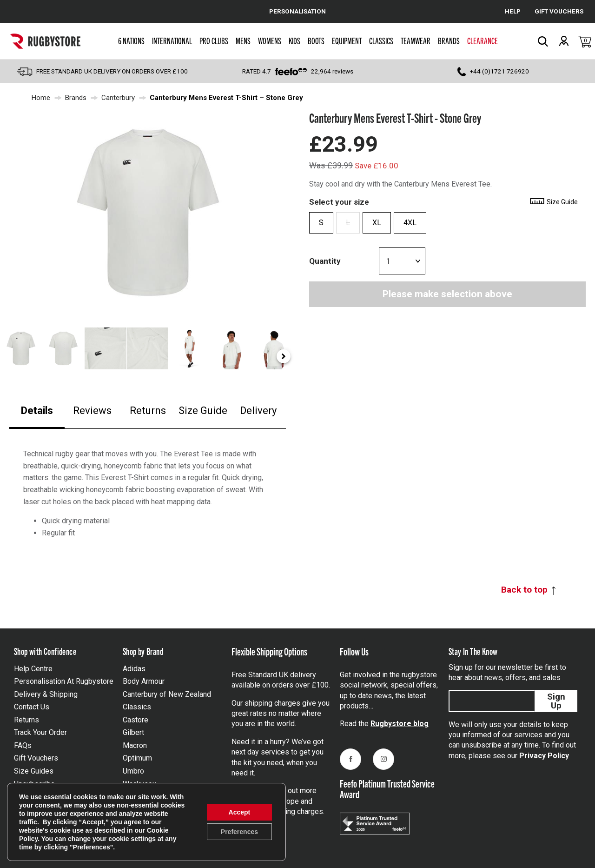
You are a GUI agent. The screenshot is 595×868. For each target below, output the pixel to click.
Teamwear (416, 40)
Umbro (133, 771)
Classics (381, 40)
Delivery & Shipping (46, 694)
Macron (135, 745)
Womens (270, 40)
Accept (240, 812)
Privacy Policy (544, 756)
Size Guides (34, 771)
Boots (316, 40)
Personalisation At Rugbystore (64, 681)
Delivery (258, 411)
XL (377, 223)
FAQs (23, 745)
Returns (148, 411)
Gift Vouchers (36, 758)
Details (37, 411)
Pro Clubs (214, 40)
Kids (294, 40)
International (172, 40)
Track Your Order (40, 732)
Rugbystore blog (400, 724)
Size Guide (203, 411)
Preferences (239, 832)
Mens (243, 40)
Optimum (137, 758)
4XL (410, 223)
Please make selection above (447, 294)
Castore (136, 720)
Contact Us (32, 707)
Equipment (347, 40)
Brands (449, 40)
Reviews (92, 411)
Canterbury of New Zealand (167, 694)
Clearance (483, 40)
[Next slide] (284, 356)
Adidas (134, 669)
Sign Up (556, 701)
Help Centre (33, 669)
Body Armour (144, 681)
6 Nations (131, 40)
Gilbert (133, 732)
